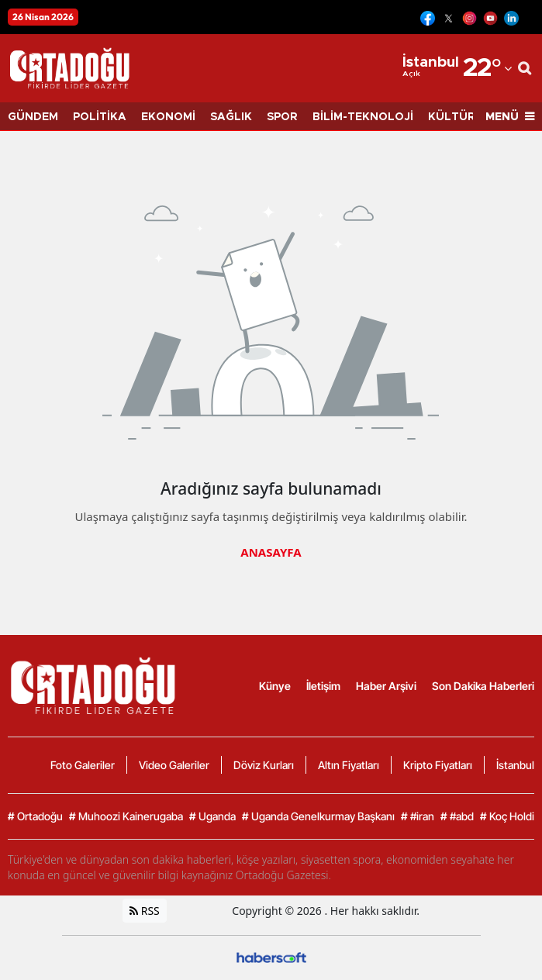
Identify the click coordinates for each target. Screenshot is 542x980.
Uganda (212, 816)
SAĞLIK (231, 117)
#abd (457, 816)
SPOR (282, 117)
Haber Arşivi (386, 686)
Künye (275, 686)
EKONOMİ (168, 117)
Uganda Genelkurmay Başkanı (318, 816)
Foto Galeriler (83, 765)
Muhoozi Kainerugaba (126, 816)
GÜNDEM (33, 117)
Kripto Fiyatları (438, 765)
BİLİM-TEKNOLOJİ (363, 117)
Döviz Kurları (264, 765)
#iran (418, 816)
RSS (145, 911)
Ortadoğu (35, 816)
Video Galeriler (174, 765)
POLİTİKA (100, 117)
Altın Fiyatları (349, 765)
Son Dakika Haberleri (483, 686)
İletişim (323, 686)
